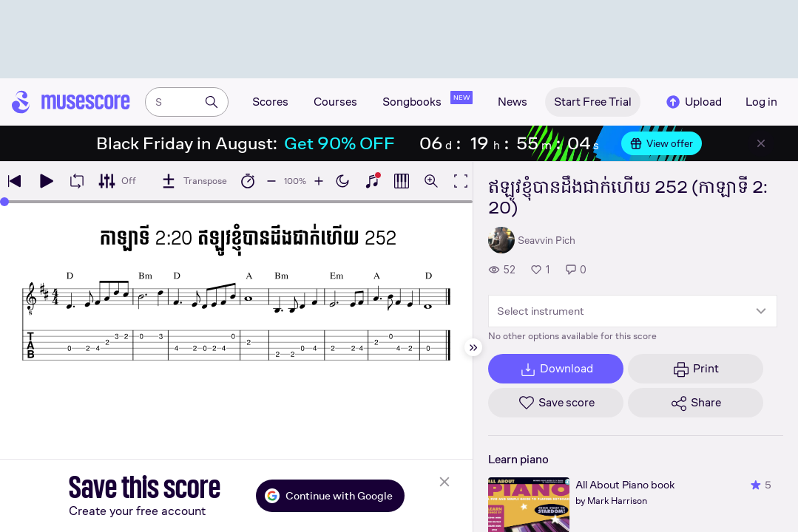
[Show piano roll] (402, 181)
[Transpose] (193, 181)
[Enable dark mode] (342, 181)
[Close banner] (761, 143)
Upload (693, 102)
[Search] (212, 102)
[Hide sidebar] (473, 347)
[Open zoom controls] (431, 181)
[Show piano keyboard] (372, 181)
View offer (662, 143)
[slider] (4, 202)
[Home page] (71, 102)
